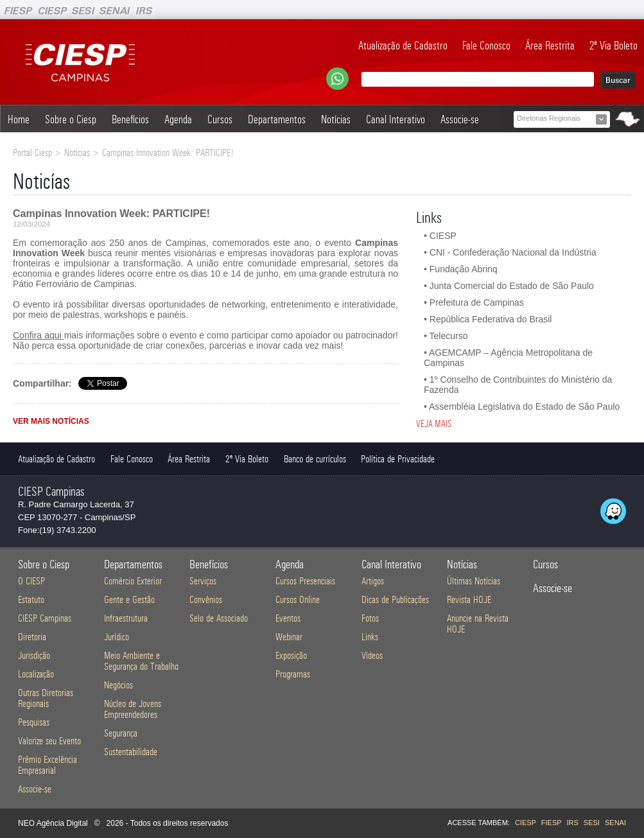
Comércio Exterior (133, 581)
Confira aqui (37, 335)
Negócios (118, 685)
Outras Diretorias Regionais (46, 698)
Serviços (203, 581)
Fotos (370, 618)
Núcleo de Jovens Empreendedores (133, 709)
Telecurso (449, 336)
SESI (592, 823)
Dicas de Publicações (395, 599)
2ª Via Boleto (614, 46)
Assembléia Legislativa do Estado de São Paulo (524, 406)
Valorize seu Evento (49, 741)
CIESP (443, 236)
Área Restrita (550, 46)
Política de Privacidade (398, 459)
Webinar (289, 637)
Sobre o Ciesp (71, 119)
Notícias (336, 119)
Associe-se (460, 119)
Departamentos (277, 119)
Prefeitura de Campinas (477, 302)
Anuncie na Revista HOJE (478, 624)
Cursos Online (298, 599)
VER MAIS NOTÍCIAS (51, 421)
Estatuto (31, 599)
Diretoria (32, 637)
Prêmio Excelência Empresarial (48, 765)
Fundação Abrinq (464, 269)
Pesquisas (34, 722)
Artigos (373, 581)
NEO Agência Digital (53, 823)
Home (19, 119)
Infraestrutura (126, 618)
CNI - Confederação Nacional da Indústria (513, 252)
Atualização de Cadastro (403, 46)
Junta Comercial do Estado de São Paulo (512, 286)
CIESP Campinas (45, 618)
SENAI (615, 823)
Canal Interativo (396, 119)
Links (370, 637)
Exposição (291, 655)
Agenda (178, 119)
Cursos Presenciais (305, 581)
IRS (572, 823)
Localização (36, 674)
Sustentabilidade (131, 752)
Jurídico (117, 637)
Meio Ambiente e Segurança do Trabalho (141, 661)
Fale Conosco (486, 46)
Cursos (220, 119)
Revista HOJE (469, 599)
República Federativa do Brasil (491, 319)
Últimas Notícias (474, 581)
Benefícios (130, 119)
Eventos (288, 618)
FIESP (552, 823)
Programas (293, 674)
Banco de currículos (315, 459)
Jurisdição (34, 655)
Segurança (121, 733)
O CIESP (31, 581)
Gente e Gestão (129, 599)
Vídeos (372, 655)
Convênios (206, 599)
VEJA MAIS (434, 424)
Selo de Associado (219, 618)
